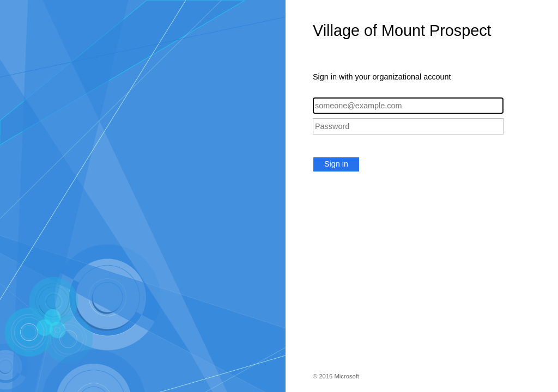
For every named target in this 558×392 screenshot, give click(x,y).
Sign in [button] (336, 164)
